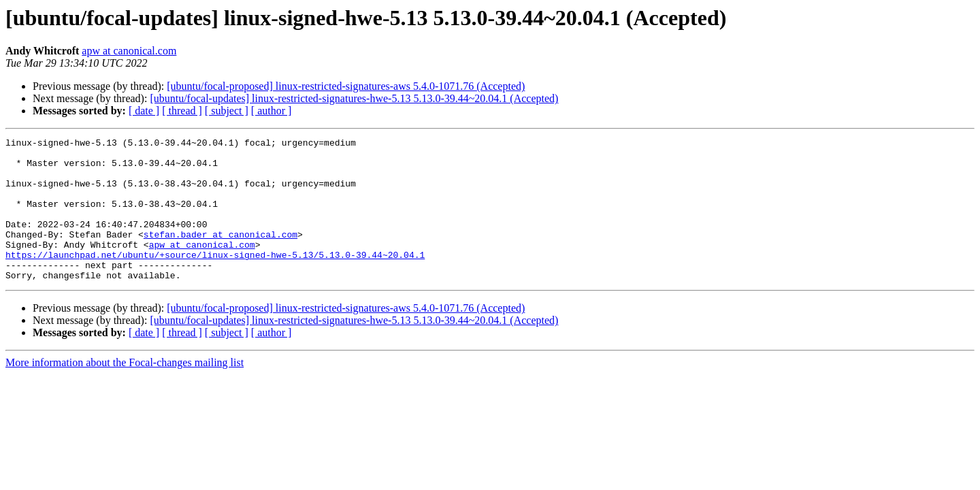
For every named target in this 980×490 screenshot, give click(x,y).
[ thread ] (182, 111)
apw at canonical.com (129, 51)
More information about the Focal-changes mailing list (125, 391)
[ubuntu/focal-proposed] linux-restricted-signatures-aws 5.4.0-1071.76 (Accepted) (346, 86)
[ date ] (144, 111)
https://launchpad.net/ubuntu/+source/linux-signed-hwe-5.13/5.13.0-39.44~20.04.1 (215, 279)
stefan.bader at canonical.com (220, 255)
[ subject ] (227, 111)
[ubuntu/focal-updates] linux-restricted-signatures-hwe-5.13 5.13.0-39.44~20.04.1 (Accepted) (354, 98)
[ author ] (272, 111)
